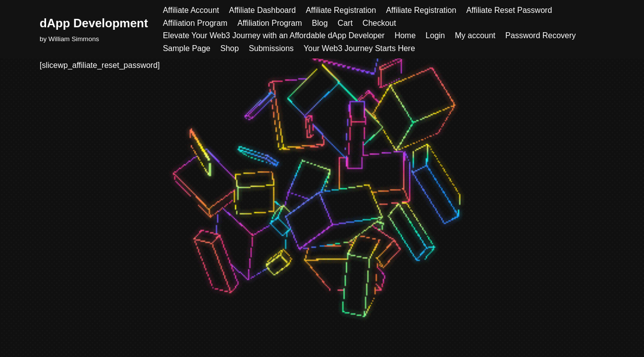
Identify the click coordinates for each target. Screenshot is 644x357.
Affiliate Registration (341, 10)
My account (475, 35)
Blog (320, 23)
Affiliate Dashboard (262, 10)
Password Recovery (540, 35)
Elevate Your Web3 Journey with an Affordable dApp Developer (274, 35)
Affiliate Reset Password (509, 10)
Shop (230, 48)
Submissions (271, 48)
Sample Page (187, 48)
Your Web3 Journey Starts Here (359, 48)
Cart (345, 23)
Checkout (379, 23)
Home (405, 35)
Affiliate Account (191, 10)
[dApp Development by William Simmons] (94, 29)
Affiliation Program (195, 23)
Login (435, 35)
